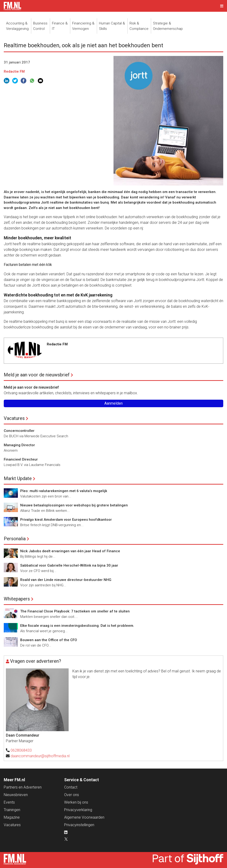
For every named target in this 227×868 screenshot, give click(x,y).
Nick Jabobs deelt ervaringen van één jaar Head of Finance (70, 551)
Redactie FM (14, 71)
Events (9, 802)
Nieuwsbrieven (16, 795)
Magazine (12, 817)
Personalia (15, 539)
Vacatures (14, 418)
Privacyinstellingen (79, 825)
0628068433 (21, 750)
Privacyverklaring (78, 810)
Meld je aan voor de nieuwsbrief (37, 375)
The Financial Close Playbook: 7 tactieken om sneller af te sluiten (75, 611)
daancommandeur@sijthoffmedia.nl (40, 756)
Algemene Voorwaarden (84, 817)
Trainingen (12, 810)
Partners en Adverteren (23, 787)
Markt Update (18, 478)
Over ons (72, 795)
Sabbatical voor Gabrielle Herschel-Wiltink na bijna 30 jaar (69, 565)
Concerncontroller (19, 431)
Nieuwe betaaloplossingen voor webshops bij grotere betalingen (74, 505)
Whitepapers (17, 599)
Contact (71, 787)
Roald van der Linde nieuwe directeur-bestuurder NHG (66, 580)
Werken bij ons (76, 802)
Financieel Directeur (21, 459)
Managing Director (19, 445)
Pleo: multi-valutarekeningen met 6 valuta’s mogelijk (64, 491)
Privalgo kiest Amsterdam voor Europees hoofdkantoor (66, 520)
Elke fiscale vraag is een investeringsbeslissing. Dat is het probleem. (77, 626)
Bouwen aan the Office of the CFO (49, 640)
